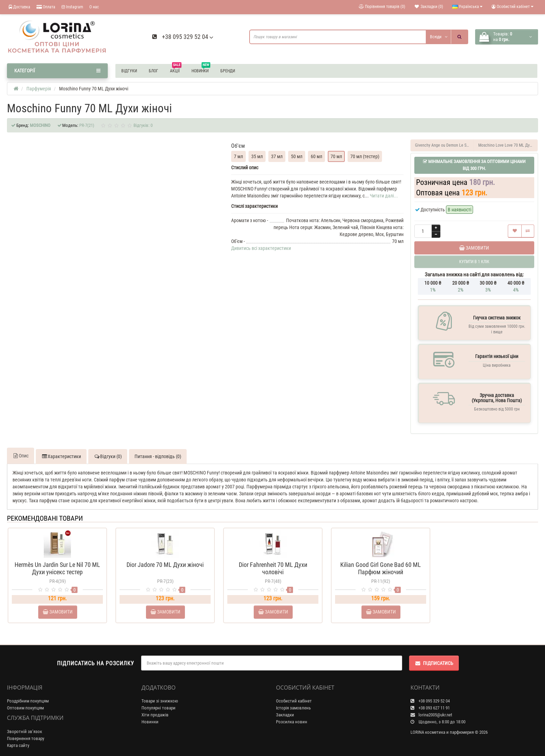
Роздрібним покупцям (28, 694)
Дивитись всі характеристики (261, 248)
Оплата (46, 7)
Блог (153, 71)
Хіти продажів (155, 708)
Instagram (72, 7)
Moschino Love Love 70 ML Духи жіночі (508, 145)
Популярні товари (158, 701)
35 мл (257, 156)
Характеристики (61, 449)
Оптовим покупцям (25, 701)
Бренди (228, 71)
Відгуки (129, 71)
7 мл (238, 156)
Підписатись (434, 656)
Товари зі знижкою (160, 694)
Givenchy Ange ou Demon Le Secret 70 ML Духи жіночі (445, 145)
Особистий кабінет (294, 694)
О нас (94, 7)
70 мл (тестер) (365, 156)
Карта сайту (18, 738)
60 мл (316, 156)
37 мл (277, 156)
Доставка (19, 7)
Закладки (285, 708)
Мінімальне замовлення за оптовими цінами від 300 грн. (474, 165)
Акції (176, 70)
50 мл (297, 156)
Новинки (201, 70)
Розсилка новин (292, 715)
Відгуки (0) (108, 449)
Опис (21, 449)
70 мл (336, 156)
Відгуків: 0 (143, 125)
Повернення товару (26, 731)
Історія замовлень (293, 701)
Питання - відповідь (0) (158, 449)
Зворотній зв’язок (25, 725)
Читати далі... (384, 196)
